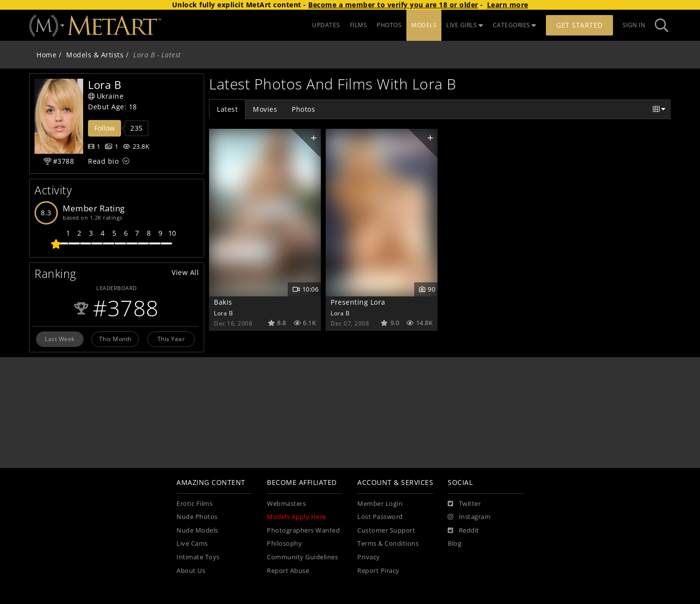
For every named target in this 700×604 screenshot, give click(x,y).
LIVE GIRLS (465, 25)
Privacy (369, 557)
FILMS (359, 25)
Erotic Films (194, 504)
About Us (191, 571)
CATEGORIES (515, 25)
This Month (115, 339)
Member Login (380, 504)
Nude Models (197, 530)
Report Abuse (288, 571)
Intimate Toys (198, 557)
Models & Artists (95, 55)
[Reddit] (464, 531)
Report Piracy (378, 571)
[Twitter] (464, 504)
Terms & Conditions (388, 544)
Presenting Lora (358, 302)
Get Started (579, 25)
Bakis (223, 302)
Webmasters (286, 504)
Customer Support (386, 530)
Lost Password (380, 517)
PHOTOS (389, 25)
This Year (171, 339)
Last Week (60, 339)
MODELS (424, 25)
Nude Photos (197, 517)
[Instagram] (469, 517)
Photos (303, 109)
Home (46, 55)
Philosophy (284, 544)
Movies (265, 109)
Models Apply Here (297, 517)
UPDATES (326, 25)
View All (185, 272)
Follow (105, 128)
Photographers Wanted (303, 530)
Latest (227, 109)
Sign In (634, 25)
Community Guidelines (302, 557)
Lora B (223, 313)
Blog (455, 544)
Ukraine (106, 96)
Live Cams (192, 544)
